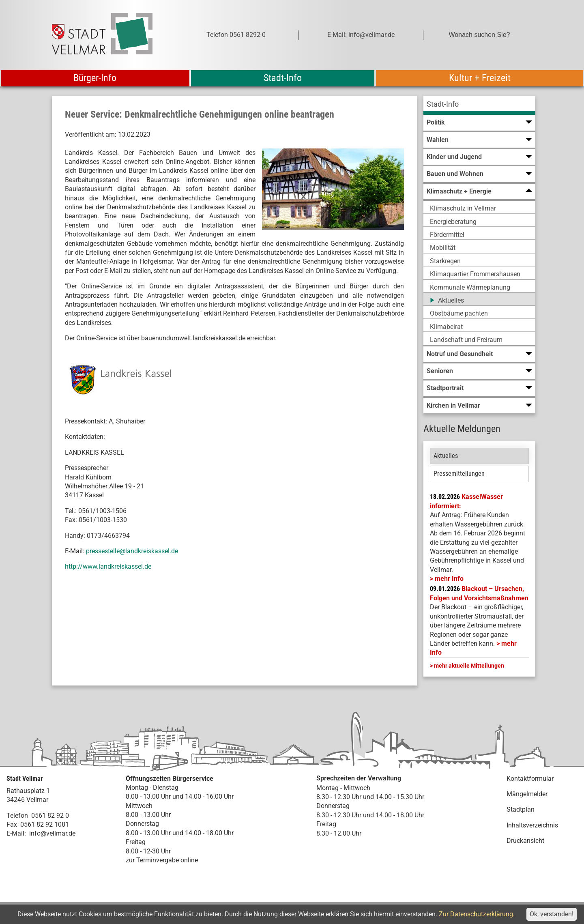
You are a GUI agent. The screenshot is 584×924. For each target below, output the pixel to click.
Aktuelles (446, 456)
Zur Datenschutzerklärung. (477, 914)
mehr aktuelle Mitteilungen (469, 666)
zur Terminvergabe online (162, 860)
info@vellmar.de (52, 833)
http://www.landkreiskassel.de (108, 566)
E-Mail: (16, 833)
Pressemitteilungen (459, 474)
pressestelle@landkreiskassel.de (132, 551)
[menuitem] (479, 105)
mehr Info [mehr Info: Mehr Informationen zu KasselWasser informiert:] (449, 579)
